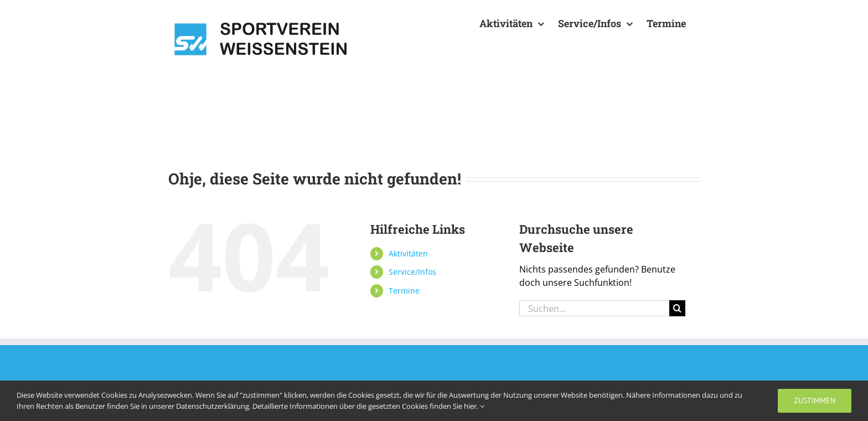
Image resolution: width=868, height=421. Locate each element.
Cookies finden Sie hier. (443, 406)
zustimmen (815, 401)
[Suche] (677, 308)
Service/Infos (412, 272)
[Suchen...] (594, 308)
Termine (404, 291)
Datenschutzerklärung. (214, 406)
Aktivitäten (408, 253)
